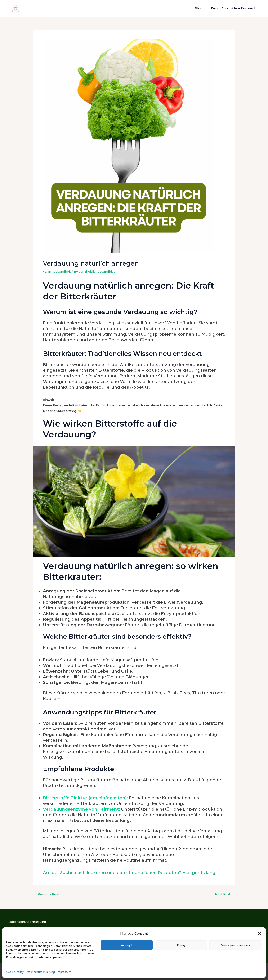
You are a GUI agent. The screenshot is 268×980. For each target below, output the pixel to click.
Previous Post (47, 894)
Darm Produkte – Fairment (234, 8)
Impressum (64, 972)
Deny (181, 945)
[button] (260, 934)
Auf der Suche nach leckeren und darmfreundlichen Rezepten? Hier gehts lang (129, 873)
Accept (127, 945)
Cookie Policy (15, 972)
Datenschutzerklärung (40, 972)
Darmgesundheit (59, 271)
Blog (202, 8)
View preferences (236, 945)
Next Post (224, 894)
